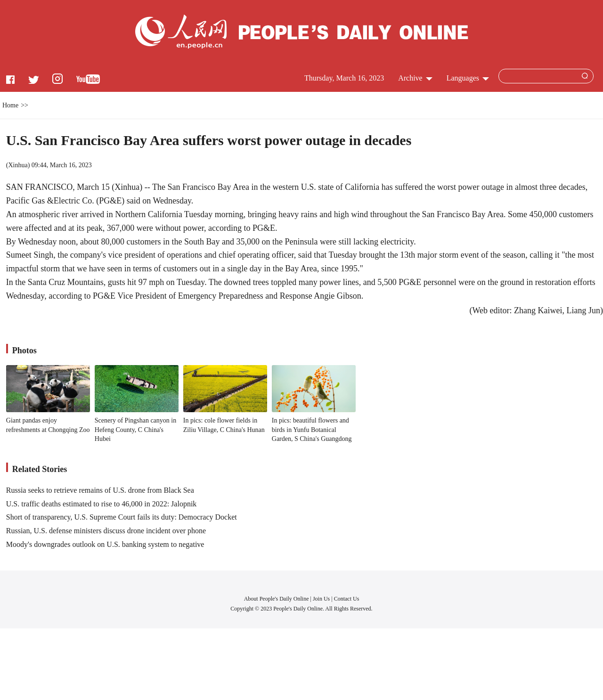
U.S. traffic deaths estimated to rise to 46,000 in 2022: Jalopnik (102, 504)
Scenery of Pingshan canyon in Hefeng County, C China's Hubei (135, 430)
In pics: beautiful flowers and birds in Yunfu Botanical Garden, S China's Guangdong (312, 430)
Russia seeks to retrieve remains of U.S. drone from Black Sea (100, 490)
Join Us (322, 599)
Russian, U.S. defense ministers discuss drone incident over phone (106, 531)
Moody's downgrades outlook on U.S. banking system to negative (105, 544)
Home (10, 105)
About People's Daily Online (277, 599)
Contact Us (347, 599)
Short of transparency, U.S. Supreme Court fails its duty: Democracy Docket (122, 517)
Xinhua (18, 165)
